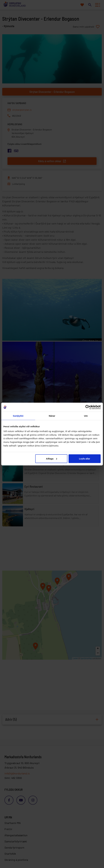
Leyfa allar (84, 458)
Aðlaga (51, 458)
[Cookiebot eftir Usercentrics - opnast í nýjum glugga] (88, 407)
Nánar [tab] (52, 416)
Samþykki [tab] (18, 416)
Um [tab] (86, 416)
